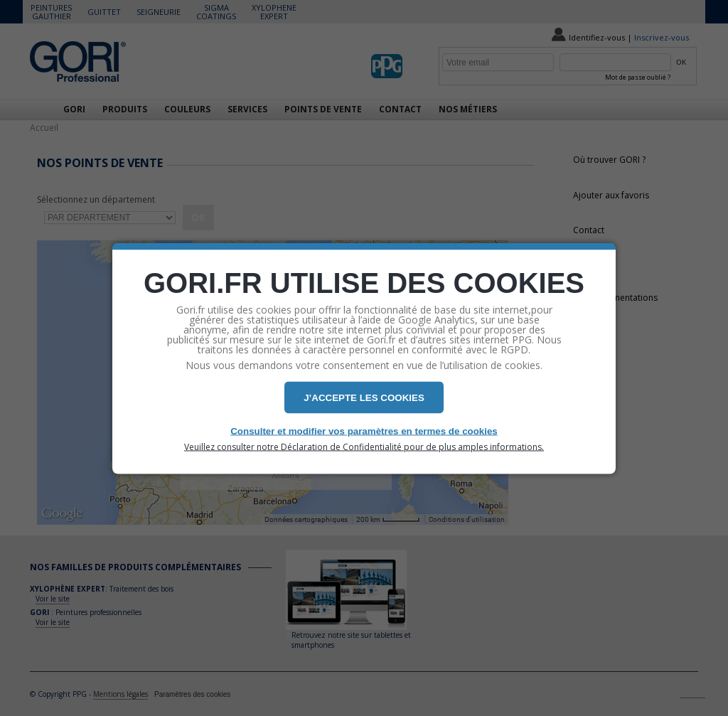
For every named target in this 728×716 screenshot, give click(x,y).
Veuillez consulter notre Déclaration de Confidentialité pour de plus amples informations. (364, 447)
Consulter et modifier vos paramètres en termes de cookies (364, 431)
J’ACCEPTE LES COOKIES (364, 397)
